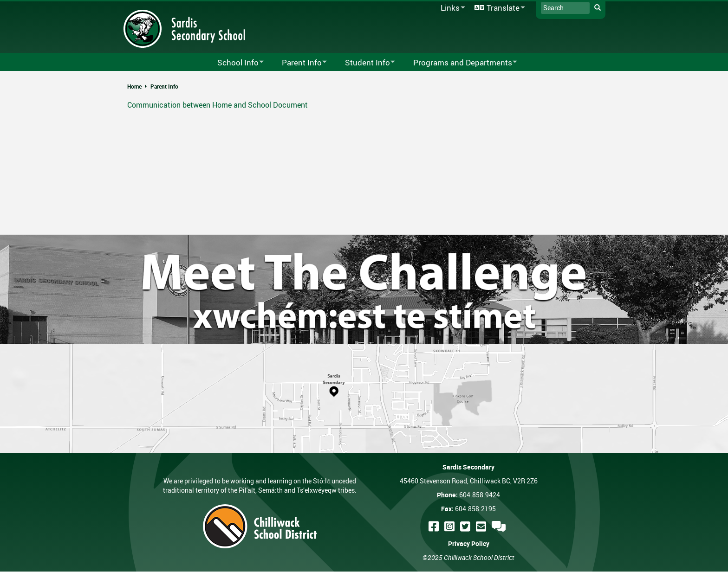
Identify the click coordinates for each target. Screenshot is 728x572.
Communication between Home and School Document (218, 105)
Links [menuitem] (451, 8)
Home (134, 86)
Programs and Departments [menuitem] (459, 63)
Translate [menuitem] (498, 8)
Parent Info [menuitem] (298, 63)
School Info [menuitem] (234, 63)
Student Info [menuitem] (364, 63)
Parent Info (164, 86)
